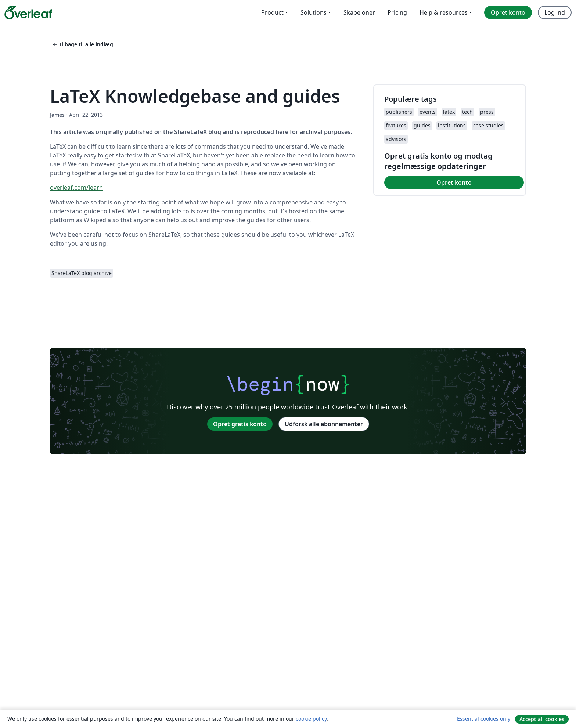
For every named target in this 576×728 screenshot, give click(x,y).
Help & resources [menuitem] (444, 12)
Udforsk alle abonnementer (324, 424)
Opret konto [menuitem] (508, 12)
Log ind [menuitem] (555, 12)
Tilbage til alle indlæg (82, 44)
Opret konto (454, 182)
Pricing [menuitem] (397, 12)
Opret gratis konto (240, 424)
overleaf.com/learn (76, 188)
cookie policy (311, 719)
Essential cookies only (484, 719)
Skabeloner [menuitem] (359, 12)
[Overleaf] (28, 12)
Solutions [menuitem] (314, 12)
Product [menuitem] (272, 12)
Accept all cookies (542, 719)
